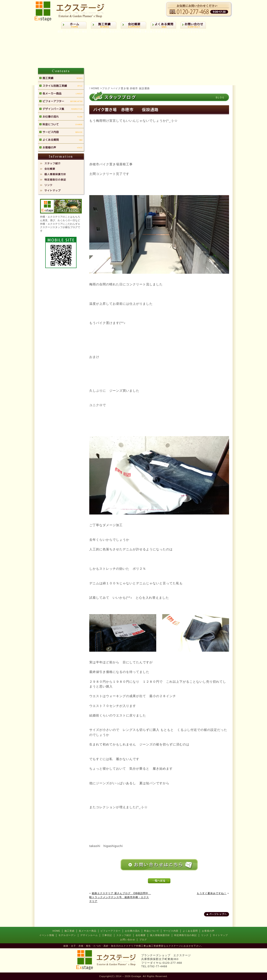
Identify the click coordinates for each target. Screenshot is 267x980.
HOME (56, 931)
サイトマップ (220, 935)
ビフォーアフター (111, 931)
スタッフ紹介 (124, 935)
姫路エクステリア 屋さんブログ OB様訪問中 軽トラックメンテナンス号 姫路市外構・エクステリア (120, 897)
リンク (205, 935)
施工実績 (69, 931)
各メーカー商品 (88, 931)
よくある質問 (190, 931)
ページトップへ (218, 914)
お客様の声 (208, 931)
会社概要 (141, 935)
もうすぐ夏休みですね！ (212, 893)
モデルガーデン (67, 935)
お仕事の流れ (132, 931)
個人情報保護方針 (160, 935)
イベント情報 (47, 935)
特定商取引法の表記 (185, 935)
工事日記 (107, 935)
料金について (152, 931)
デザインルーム (89, 935)
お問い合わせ (128, 940)
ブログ (143, 940)
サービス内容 (171, 931)
